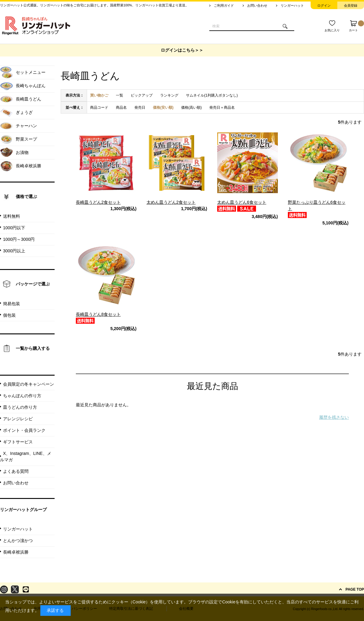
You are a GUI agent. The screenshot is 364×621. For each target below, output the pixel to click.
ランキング (169, 95)
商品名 (121, 107)
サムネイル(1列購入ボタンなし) (212, 95)
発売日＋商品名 (222, 107)
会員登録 (351, 5)
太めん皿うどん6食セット (242, 202)
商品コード (99, 107)
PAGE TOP (355, 589)
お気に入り (332, 30)
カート (356, 26)
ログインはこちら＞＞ (182, 50)
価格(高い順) (191, 107)
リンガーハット (292, 5)
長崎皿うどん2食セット (98, 202)
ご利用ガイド (224, 5)
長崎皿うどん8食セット (98, 314)
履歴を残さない (334, 417)
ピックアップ (142, 95)
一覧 (120, 95)
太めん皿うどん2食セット (171, 202)
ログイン (324, 5)
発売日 (140, 107)
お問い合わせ (257, 5)
